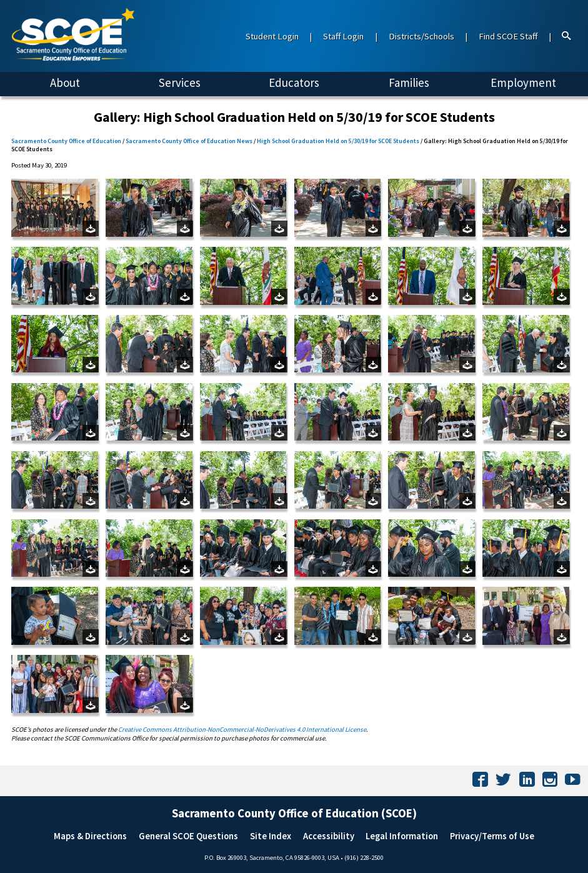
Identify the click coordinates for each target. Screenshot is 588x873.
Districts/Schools (421, 36)
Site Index (271, 836)
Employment (523, 82)
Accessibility (329, 836)
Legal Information (402, 836)
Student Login (272, 36)
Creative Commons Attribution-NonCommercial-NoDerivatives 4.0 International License (242, 729)
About (65, 82)
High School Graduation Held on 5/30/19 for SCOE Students (338, 141)
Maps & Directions (90, 836)
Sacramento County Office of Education (66, 141)
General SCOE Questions (188, 836)
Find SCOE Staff (508, 36)
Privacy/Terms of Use (492, 836)
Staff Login (343, 36)
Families (409, 82)
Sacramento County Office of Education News (189, 141)
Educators (294, 82)
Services (180, 82)
